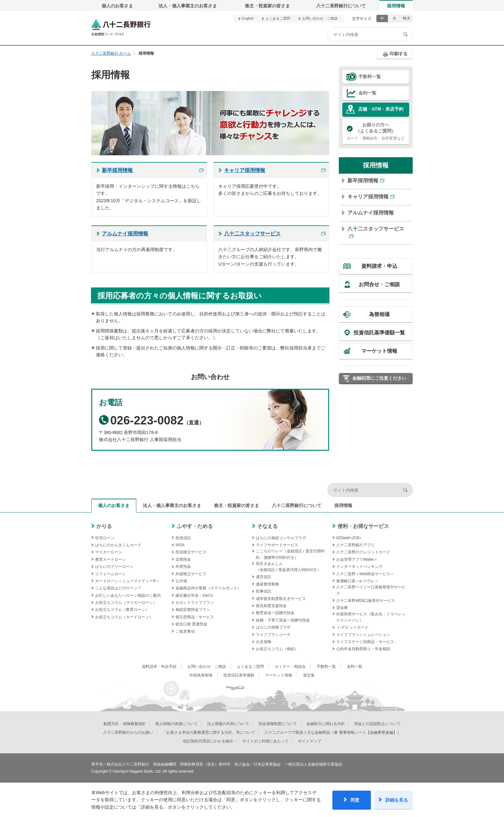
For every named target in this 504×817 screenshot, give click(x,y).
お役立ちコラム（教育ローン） (122, 610)
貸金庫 (342, 608)
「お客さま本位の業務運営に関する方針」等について (209, 732)
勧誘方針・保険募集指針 (125, 724)
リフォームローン (111, 574)
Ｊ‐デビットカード (352, 627)
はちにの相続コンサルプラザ (281, 538)
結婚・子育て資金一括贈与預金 (283, 620)
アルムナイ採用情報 (371, 213)
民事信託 (264, 591)
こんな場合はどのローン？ (118, 588)
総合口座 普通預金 (191, 624)
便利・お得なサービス (363, 526)
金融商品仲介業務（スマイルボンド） (208, 588)
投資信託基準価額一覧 (379, 333)
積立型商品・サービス (195, 617)
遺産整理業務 (267, 584)
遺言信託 (264, 577)
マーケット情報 (379, 351)
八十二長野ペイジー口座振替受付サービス (371, 590)
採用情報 (396, 6)
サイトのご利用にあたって (265, 741)
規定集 (309, 675)
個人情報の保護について (176, 724)
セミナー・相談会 (290, 667)
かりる (104, 526)
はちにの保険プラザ (273, 627)
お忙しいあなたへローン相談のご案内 (128, 595)
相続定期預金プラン (193, 610)
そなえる (267, 526)
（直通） (152, 423)
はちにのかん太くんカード (118, 545)
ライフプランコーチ (273, 635)
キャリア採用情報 (368, 197)
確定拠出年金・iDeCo (194, 595)
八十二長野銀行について (341, 6)
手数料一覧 (370, 77)
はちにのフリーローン (114, 567)
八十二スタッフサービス (376, 229)
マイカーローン (109, 552)
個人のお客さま (117, 6)
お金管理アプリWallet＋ (357, 559)
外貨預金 (183, 567)
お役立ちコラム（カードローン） (124, 617)
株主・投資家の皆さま (267, 6)
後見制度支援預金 (271, 606)
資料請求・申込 (379, 266)
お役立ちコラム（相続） (277, 649)
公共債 (181, 581)
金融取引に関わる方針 (326, 724)
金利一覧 (367, 93)
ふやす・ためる (195, 526)
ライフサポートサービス (277, 545)
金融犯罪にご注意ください (379, 378)
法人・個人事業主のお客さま (188, 6)
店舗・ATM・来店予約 (381, 109)
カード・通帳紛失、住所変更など (376, 131)
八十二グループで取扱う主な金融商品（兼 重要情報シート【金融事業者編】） (333, 732)
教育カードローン (111, 559)
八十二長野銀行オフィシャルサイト (121, 27)
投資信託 (183, 538)
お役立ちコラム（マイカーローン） (126, 603)
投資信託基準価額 (239, 675)
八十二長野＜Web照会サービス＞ (365, 574)
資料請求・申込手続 (159, 667)
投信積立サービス (191, 552)
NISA (180, 545)
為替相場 (379, 314)
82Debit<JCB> (349, 538)
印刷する (399, 54)
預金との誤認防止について (377, 724)
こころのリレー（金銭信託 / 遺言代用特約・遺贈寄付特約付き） (290, 554)
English (248, 18)
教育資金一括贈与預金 (275, 613)
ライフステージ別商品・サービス (365, 642)
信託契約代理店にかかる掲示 (208, 741)
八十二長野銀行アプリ (355, 545)
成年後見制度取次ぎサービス (281, 599)
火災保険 (264, 642)
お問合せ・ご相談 (379, 284)
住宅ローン (105, 538)
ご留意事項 (185, 631)
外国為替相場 (201, 675)
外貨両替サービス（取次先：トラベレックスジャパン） (371, 617)
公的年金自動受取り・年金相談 (363, 649)
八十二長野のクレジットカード (363, 552)
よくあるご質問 (278, 18)
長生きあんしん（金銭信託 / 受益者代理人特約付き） (288, 567)
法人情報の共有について (228, 724)
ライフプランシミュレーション (363, 635)
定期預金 (183, 559)
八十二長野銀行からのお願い (128, 732)
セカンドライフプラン (195, 603)
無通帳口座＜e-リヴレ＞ (357, 581)
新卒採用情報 (363, 181)
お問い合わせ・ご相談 (320, 18)
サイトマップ (310, 741)
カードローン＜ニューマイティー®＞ (127, 581)
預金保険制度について (278, 724)
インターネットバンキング (359, 567)
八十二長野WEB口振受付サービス (366, 601)
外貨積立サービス (191, 574)
